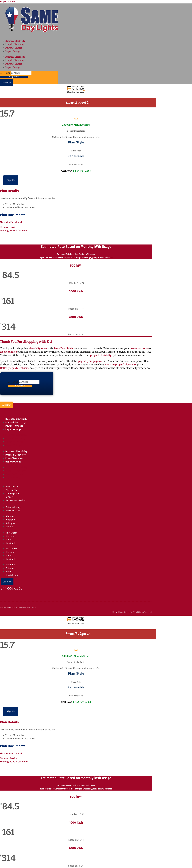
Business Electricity (15, 41)
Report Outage (13, 51)
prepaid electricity (101, 355)
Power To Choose (14, 48)
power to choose (139, 348)
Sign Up (11, 180)
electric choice (8, 352)
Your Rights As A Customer (14, 230)
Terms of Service (9, 227)
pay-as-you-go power (91, 361)
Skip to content (8, 2)
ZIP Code (5, 73)
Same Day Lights (63, 348)
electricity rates (38, 348)
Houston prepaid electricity (121, 365)
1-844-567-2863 (82, 171)
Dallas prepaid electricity (15, 368)
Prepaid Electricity (15, 44)
